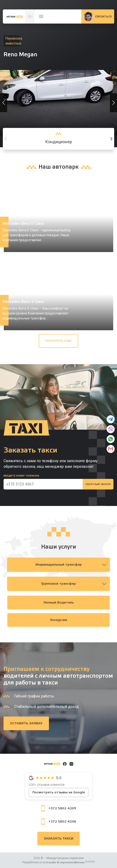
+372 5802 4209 (59, 808)
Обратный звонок (98, 484)
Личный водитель (58, 603)
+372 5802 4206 (59, 822)
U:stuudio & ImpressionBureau (63, 862)
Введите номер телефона (21, 476)
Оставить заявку (26, 723)
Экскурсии (58, 620)
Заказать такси (58, 839)
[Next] (111, 139)
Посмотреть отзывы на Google (59, 792)
